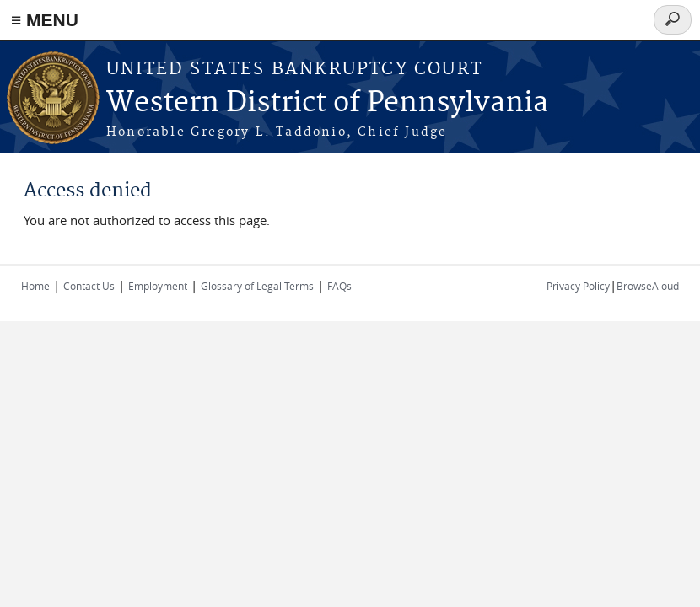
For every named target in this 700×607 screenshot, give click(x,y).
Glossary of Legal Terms (257, 286)
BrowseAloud (648, 286)
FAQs (339, 286)
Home (35, 286)
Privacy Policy (578, 286)
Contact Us (89, 286)
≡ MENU (45, 20)
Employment (158, 286)
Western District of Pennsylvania (327, 103)
